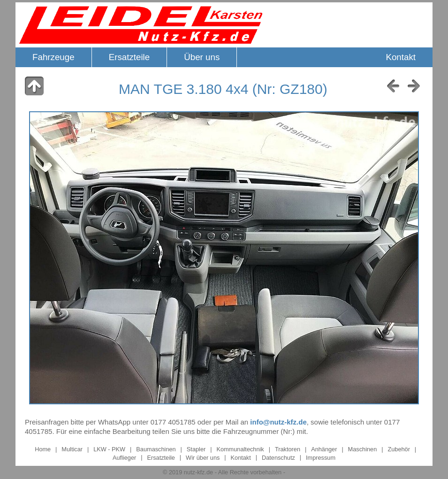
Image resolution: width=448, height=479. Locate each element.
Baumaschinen (156, 449)
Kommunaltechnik (240, 449)
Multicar (72, 449)
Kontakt (401, 57)
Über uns (202, 57)
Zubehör (399, 449)
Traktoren (288, 449)
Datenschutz (278, 457)
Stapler (196, 449)
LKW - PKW (109, 449)
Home (43, 449)
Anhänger (325, 449)
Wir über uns (203, 457)
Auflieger (124, 457)
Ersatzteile (129, 57)
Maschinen (363, 449)
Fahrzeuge (53, 57)
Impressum (321, 457)
